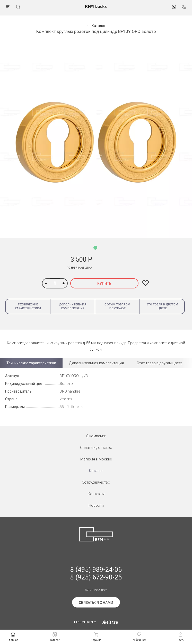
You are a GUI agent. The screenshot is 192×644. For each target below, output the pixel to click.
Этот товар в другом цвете (160, 363)
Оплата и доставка (96, 448)
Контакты (96, 494)
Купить (104, 284)
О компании (96, 436)
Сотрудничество (96, 482)
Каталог (96, 471)
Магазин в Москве (96, 459)
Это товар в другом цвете (162, 306)
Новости (96, 505)
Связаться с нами (96, 603)
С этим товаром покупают (117, 306)
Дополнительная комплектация (73, 306)
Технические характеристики (28, 306)
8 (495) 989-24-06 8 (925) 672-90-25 (96, 573)
